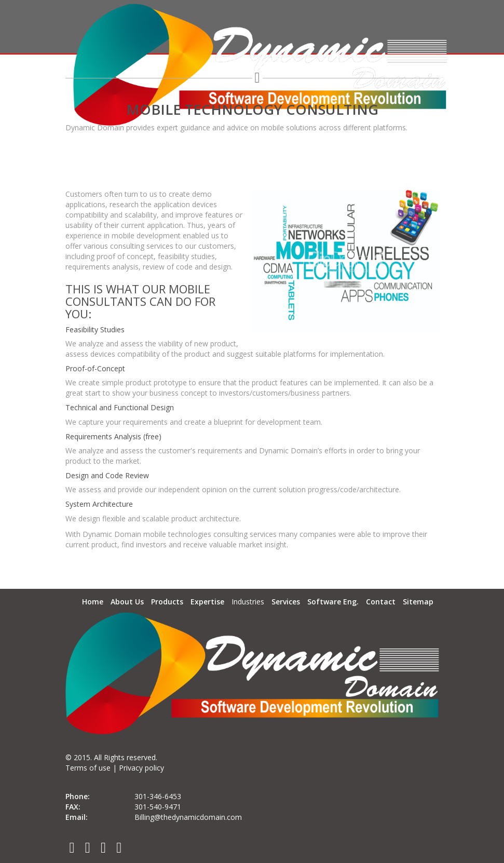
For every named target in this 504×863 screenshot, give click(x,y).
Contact (381, 602)
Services (286, 602)
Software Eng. (333, 602)
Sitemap (418, 602)
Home (93, 602)
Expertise (207, 602)
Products (167, 602)
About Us (127, 602)
